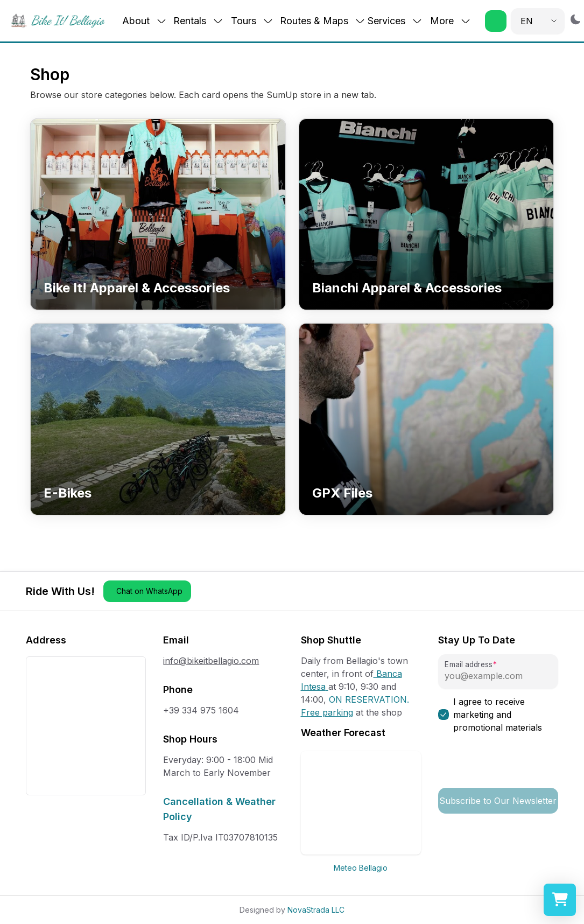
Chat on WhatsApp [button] (149, 591)
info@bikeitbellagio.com (211, 661)
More (451, 21)
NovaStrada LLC (316, 910)
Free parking (327, 712)
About (145, 21)
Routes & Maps (323, 21)
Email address (468, 665)
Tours (252, 21)
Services (395, 21)
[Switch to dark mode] (575, 19)
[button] (496, 21)
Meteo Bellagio (361, 868)
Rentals (198, 21)
